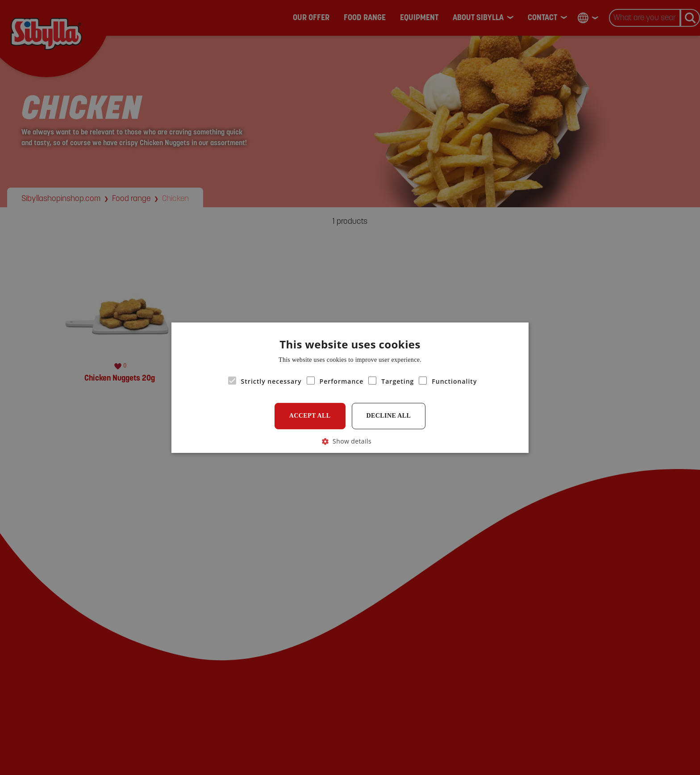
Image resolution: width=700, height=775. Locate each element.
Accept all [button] (310, 416)
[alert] (350, 387)
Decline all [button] (389, 416)
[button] (350, 441)
